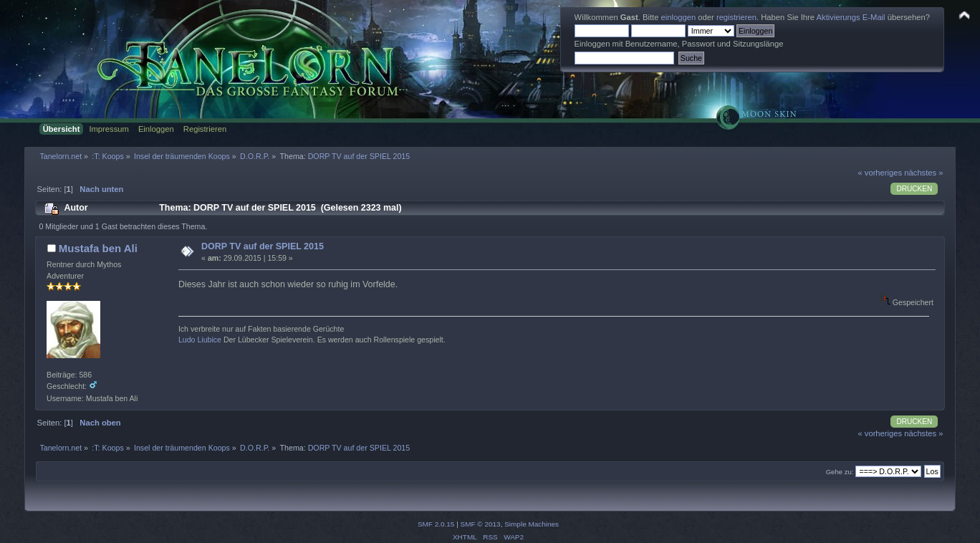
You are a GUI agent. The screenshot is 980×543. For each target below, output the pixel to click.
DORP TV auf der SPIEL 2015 (263, 246)
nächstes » (923, 173)
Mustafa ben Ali (98, 248)
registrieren (736, 17)
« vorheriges (880, 173)
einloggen (679, 17)
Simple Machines (532, 524)
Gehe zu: (840, 472)
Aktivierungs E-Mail (851, 17)
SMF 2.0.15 (436, 524)
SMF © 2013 (481, 524)
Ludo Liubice (200, 340)
